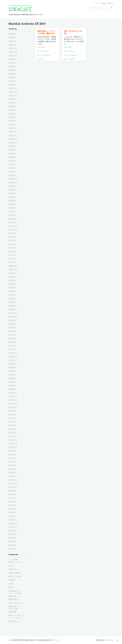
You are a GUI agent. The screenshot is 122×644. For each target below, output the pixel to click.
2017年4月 (12, 426)
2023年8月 (12, 150)
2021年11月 (13, 226)
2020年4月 (12, 295)
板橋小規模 (12, 596)
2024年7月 (12, 110)
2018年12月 (13, 353)
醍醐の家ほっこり (15, 621)
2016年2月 (12, 476)
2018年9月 (12, 364)
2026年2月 (12, 41)
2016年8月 (12, 455)
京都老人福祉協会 (107, 3)
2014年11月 (13, 527)
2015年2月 (12, 516)
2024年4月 (12, 121)
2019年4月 (12, 339)
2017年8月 (12, 411)
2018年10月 (13, 360)
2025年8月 (12, 63)
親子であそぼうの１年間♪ (73, 32)
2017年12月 (13, 397)
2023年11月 (13, 139)
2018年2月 (12, 389)
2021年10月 (13, 230)
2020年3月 (12, 299)
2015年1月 (12, 520)
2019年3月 (12, 342)
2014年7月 (12, 542)
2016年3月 (12, 473)
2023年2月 (12, 172)
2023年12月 (13, 135)
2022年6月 (12, 201)
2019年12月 (13, 310)
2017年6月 (12, 418)
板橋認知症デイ (14, 599)
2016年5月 (12, 465)
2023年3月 (12, 168)
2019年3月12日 (71, 51)
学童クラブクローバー (16, 562)
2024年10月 (13, 99)
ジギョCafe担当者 (45, 55)
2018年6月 (12, 375)
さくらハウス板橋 (15, 593)
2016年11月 (13, 444)
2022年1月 (12, 219)
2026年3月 (12, 38)
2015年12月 (13, 480)
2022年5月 (12, 204)
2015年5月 (12, 505)
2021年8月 (12, 237)
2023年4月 (12, 164)
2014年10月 (13, 531)
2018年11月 (13, 357)
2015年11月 (13, 484)
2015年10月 (13, 487)
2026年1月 (12, 45)
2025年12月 (13, 48)
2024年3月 (12, 125)
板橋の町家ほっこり (15, 591)
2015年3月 (12, 513)
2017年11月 (13, 400)
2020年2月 (12, 302)
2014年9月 (12, 534)
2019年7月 (12, 328)
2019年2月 (12, 346)
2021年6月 (12, 244)
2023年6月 (12, 157)
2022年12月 (13, 179)
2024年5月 (12, 117)
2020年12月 (13, 266)
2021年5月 (12, 248)
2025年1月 (12, 88)
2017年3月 (12, 429)
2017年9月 (12, 407)
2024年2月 (12, 128)
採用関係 (12, 580)
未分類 (11, 584)
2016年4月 (12, 469)
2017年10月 (13, 404)
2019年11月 (13, 313)
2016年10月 (13, 447)
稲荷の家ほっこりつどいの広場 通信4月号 (46, 32)
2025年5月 (12, 74)
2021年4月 (12, 252)
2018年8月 (12, 368)
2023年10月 (13, 143)
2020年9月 (12, 277)
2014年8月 (12, 538)
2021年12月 (13, 223)
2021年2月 (12, 259)
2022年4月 (12, 208)
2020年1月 (12, 306)
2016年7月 (12, 458)
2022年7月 (12, 197)
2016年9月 (12, 451)
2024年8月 (12, 106)
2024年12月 (13, 92)
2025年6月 (12, 70)
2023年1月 (12, 175)
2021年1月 (12, 262)
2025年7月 (12, 67)
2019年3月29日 (44, 51)
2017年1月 (12, 436)
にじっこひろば (14, 618)
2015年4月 (12, 509)
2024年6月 (12, 114)
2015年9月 (12, 491)
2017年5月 (12, 422)
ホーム (98, 3)
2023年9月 (12, 146)
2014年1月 (12, 549)
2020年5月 (12, 291)
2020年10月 (13, 273)
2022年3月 (12, 212)
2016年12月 (13, 440)
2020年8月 (12, 281)
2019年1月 (12, 349)
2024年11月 (13, 96)
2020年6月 (12, 288)
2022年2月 (12, 215)
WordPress (55, 640)
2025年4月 (12, 77)
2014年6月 (12, 545)
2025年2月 (12, 85)
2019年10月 (13, 317)
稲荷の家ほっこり (15, 606)
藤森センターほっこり (16, 615)
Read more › (42, 47)
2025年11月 (13, 52)
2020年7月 (12, 284)
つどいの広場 (13, 609)
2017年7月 (12, 415)
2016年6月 (12, 462)
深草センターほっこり (16, 603)
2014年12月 (13, 523)
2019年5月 (12, 335)
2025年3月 (12, 81)
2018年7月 (12, 371)
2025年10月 (13, 56)
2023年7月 (12, 154)
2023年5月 (12, 161)
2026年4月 (12, 34)
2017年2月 (12, 433)
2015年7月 (12, 498)
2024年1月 (12, 132)
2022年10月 (13, 186)
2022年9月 (12, 190)
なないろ (12, 566)
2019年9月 (12, 320)
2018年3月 (12, 386)
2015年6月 (12, 502)
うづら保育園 (13, 560)
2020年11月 (13, 270)
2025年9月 (12, 59)
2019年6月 (12, 331)
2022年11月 (13, 183)
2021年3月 (12, 255)
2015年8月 (12, 494)
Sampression (109, 640)
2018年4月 (12, 382)
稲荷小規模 (12, 612)
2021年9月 (12, 233)
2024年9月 (12, 103)
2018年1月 (12, 393)
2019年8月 (12, 324)
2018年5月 (12, 378)
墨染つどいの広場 (15, 576)
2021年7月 (12, 241)
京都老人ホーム (14, 569)
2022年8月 (12, 193)
